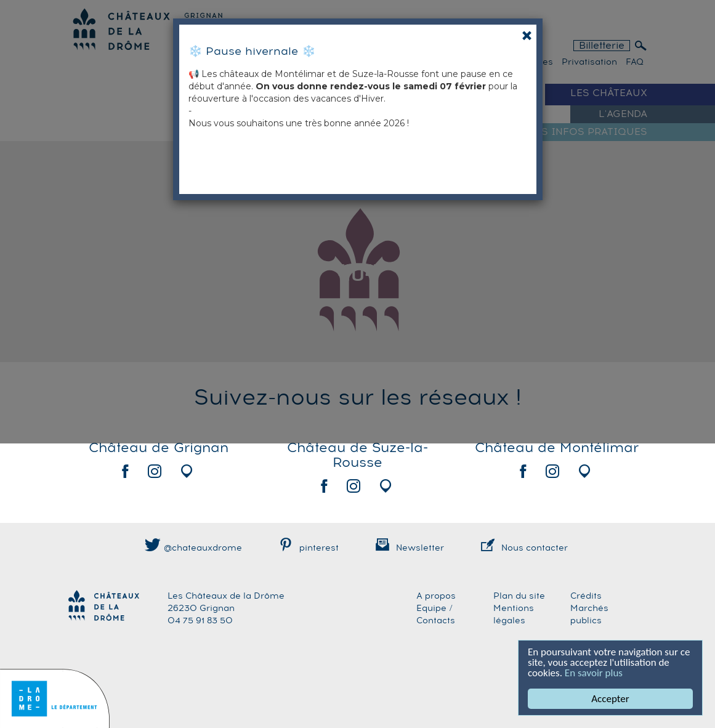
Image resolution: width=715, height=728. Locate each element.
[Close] (527, 35)
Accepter (610, 699)
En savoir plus (594, 673)
